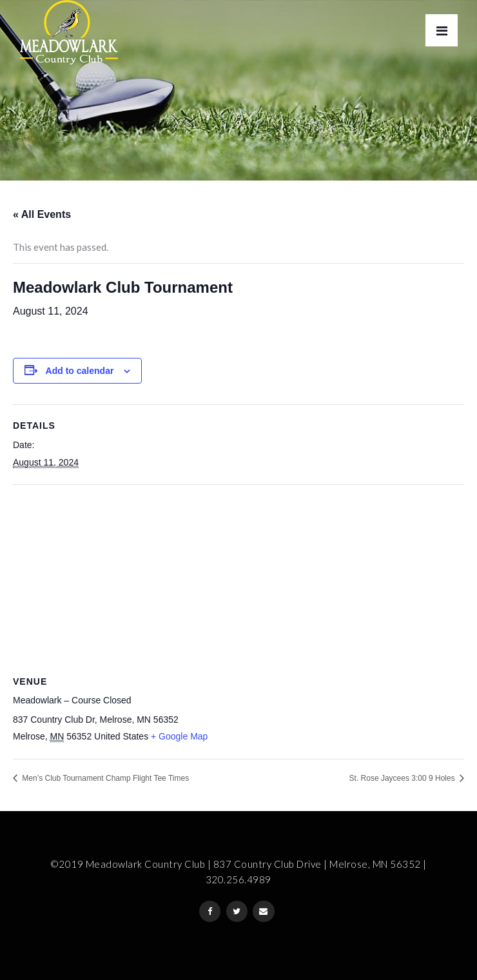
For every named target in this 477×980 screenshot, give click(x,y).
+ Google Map (179, 736)
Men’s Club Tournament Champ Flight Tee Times (104, 778)
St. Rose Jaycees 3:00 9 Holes (403, 778)
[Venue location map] (238, 578)
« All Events (42, 214)
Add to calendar (80, 371)
